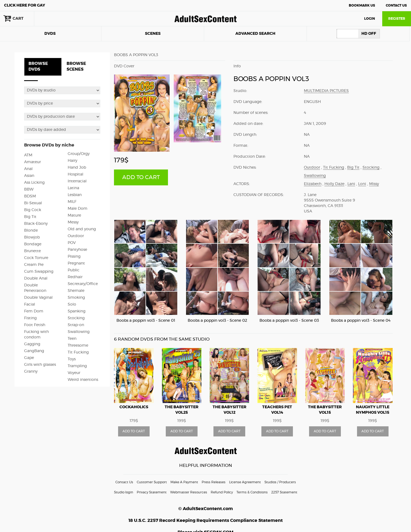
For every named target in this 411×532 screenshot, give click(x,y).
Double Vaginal (38, 298)
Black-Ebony (36, 224)
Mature (74, 215)
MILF (72, 202)
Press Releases (214, 482)
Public (74, 270)
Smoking (76, 298)
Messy (73, 222)
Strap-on (76, 325)
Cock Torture (36, 258)
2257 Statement (284, 492)
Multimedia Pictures (326, 91)
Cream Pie (34, 265)
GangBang (34, 351)
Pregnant (76, 263)
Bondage (33, 244)
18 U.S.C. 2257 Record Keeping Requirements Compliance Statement (206, 521)
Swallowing (79, 332)
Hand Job (77, 168)
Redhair (75, 277)
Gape (29, 358)
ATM (28, 155)
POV (72, 243)
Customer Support (152, 482)
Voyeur (74, 373)
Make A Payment (184, 482)
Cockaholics (134, 407)
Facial (30, 304)
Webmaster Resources (189, 492)
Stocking (76, 318)
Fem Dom (34, 311)
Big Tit (30, 217)
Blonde (31, 231)
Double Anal (36, 278)
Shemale (76, 291)
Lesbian (75, 195)
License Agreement (245, 482)
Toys (72, 359)
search (52, 19)
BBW (29, 189)
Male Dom (78, 209)
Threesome (78, 346)
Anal (28, 169)
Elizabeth (313, 184)
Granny (31, 372)
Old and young (82, 229)
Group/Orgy (79, 154)
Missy (374, 184)
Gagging (32, 344)
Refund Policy (222, 492)
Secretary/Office (83, 284)
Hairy (72, 161)
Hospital (75, 174)
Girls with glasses (40, 365)
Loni (362, 184)
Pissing (74, 257)
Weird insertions (83, 380)
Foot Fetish (35, 325)
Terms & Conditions (252, 492)
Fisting (30, 318)
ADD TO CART (141, 177)
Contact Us (396, 5)
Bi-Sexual (33, 203)
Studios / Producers (280, 482)
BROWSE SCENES (76, 67)
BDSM (30, 196)
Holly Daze (334, 184)
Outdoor (76, 236)
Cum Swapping (39, 272)
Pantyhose (77, 250)
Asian (29, 176)
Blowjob (32, 237)
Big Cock (33, 210)
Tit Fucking (78, 352)
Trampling (77, 366)
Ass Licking (34, 183)
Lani (351, 184)
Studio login (124, 492)
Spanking (77, 311)
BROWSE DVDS (38, 67)
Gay (25, 5)
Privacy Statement (152, 492)
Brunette (32, 251)
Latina (73, 188)
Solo (72, 304)
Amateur (32, 162)
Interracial (77, 181)
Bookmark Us (362, 5)
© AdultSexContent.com (206, 509)
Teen (72, 339)
